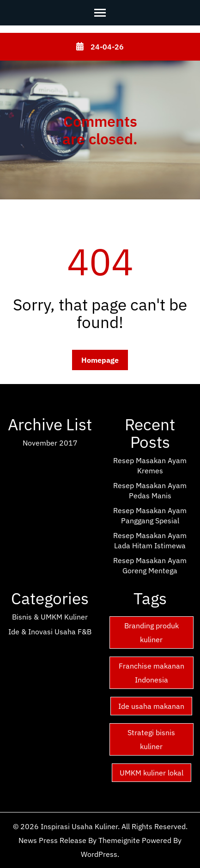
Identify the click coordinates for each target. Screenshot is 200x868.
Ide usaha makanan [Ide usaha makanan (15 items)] (151, 706)
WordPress (99, 854)
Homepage (100, 360)
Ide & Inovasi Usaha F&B (50, 632)
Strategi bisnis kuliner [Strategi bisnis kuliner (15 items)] (151, 739)
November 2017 (50, 443)
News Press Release (52, 840)
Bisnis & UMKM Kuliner (50, 617)
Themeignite (119, 840)
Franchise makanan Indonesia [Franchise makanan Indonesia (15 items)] (152, 673)
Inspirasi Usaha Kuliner (79, 826)
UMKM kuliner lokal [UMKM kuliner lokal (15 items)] (152, 773)
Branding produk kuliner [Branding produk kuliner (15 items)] (152, 632)
